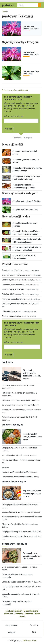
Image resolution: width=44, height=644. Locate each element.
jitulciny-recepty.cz (12, 425)
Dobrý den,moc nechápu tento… (15, 280)
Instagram (28, 138)
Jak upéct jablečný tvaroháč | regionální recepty (21, 512)
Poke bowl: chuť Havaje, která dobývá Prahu (32, 437)
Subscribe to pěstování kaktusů (15, 90)
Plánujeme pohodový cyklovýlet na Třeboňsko (21, 400)
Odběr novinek (11, 626)
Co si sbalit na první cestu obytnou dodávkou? (21, 405)
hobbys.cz (8, 362)
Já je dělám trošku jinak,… (12, 311)
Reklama (34, 611)
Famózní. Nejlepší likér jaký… (13, 289)
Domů (4, 12)
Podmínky (19, 614)
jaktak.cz (9, 611)
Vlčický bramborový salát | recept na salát (19, 455)
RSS (34, 632)
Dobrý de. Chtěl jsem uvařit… (13, 294)
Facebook (17, 138)
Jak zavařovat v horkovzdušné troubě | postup (21, 477)
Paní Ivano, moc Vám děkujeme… (15, 304)
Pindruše (6, 467)
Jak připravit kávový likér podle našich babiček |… (22, 532)
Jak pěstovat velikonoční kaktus (31, 28)
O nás (26, 611)
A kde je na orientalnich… (12, 316)
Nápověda (9, 614)
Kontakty (18, 611)
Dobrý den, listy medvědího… (14, 285)
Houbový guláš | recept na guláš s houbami (19, 472)
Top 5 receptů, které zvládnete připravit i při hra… (32, 494)
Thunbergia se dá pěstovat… (13, 270)
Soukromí (29, 614)
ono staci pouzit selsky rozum (14, 275)
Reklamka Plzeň (30, 641)
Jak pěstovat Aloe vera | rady (31, 73)
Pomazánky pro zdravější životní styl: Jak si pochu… (32, 556)
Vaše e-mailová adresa (13, 116)
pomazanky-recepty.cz (14, 544)
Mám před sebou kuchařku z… (14, 299)
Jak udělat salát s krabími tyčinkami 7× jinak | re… (22, 582)
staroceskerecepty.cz (14, 481)
